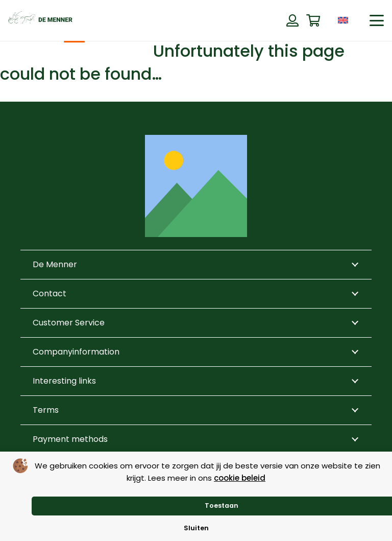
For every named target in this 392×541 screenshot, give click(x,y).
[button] (377, 20)
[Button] (292, 20)
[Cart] (313, 21)
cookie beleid (240, 478)
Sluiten (196, 528)
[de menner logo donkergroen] (40, 20)
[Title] (196, 186)
